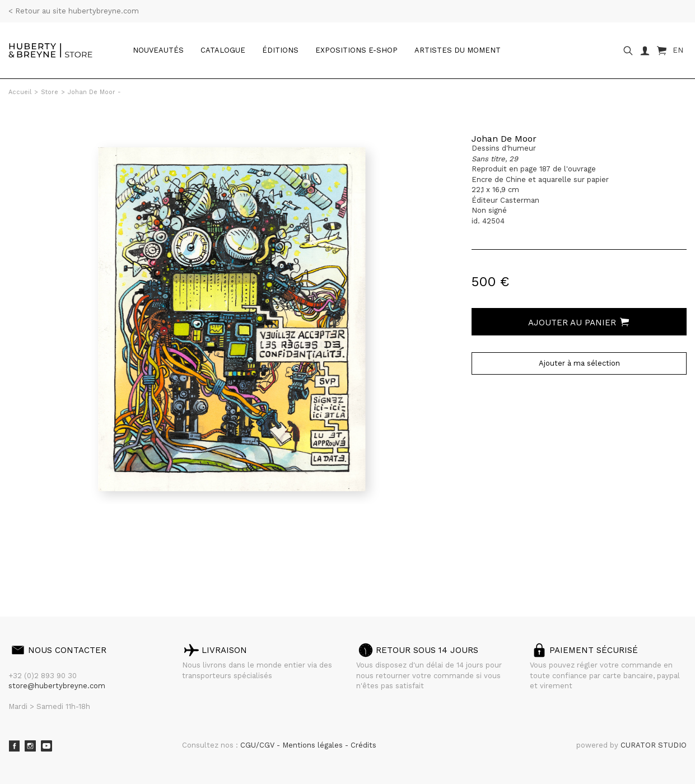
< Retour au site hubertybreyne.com (74, 11)
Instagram (30, 746)
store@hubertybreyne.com (57, 686)
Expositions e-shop (356, 50)
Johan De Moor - (94, 92)
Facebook (14, 746)
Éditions (280, 50)
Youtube (46, 746)
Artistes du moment (458, 50)
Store (50, 92)
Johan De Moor (504, 139)
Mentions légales (314, 745)
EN (678, 50)
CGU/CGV (258, 745)
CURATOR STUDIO (654, 745)
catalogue (223, 50)
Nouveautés (158, 50)
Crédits (363, 745)
